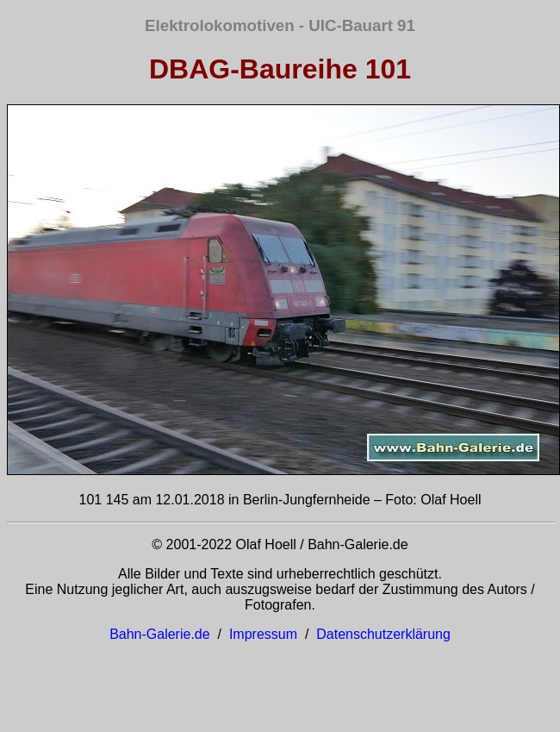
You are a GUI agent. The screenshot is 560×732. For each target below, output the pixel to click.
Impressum (263, 634)
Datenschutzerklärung (383, 634)
